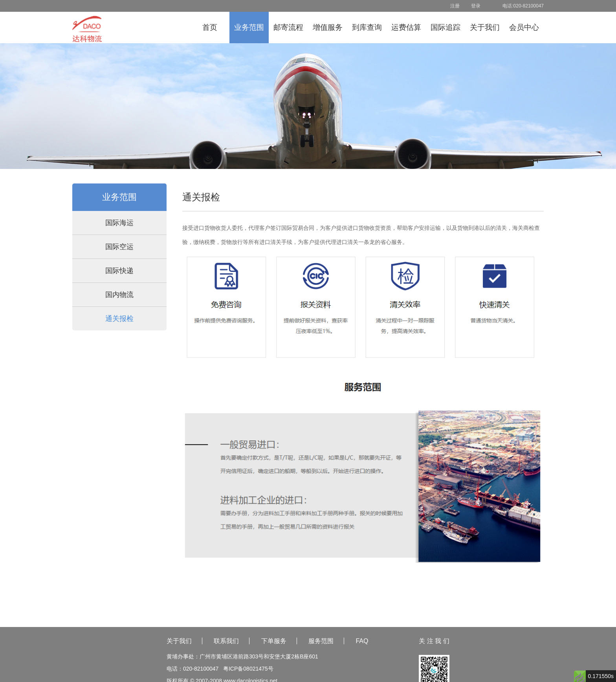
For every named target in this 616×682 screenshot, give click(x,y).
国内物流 (119, 295)
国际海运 (119, 223)
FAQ (362, 641)
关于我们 (485, 27)
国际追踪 (445, 27)
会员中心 (524, 27)
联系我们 (226, 641)
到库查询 (367, 27)
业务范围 (249, 27)
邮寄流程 (288, 27)
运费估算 (406, 27)
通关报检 (119, 319)
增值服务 (328, 27)
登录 (476, 6)
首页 (210, 27)
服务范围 (321, 641)
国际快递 (119, 271)
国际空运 (119, 247)
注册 (455, 6)
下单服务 (274, 641)
